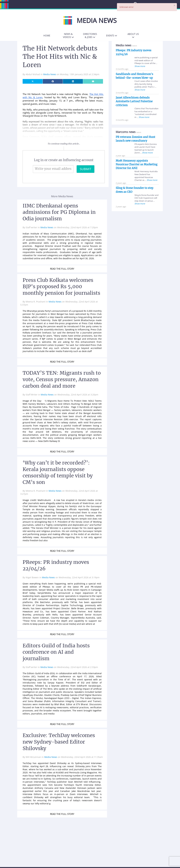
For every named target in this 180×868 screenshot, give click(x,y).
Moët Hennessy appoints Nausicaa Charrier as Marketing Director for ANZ (137, 164)
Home (47, 35)
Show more (140, 66)
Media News (50, 74)
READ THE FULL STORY (62, 269)
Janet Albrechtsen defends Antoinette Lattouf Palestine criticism (134, 101)
